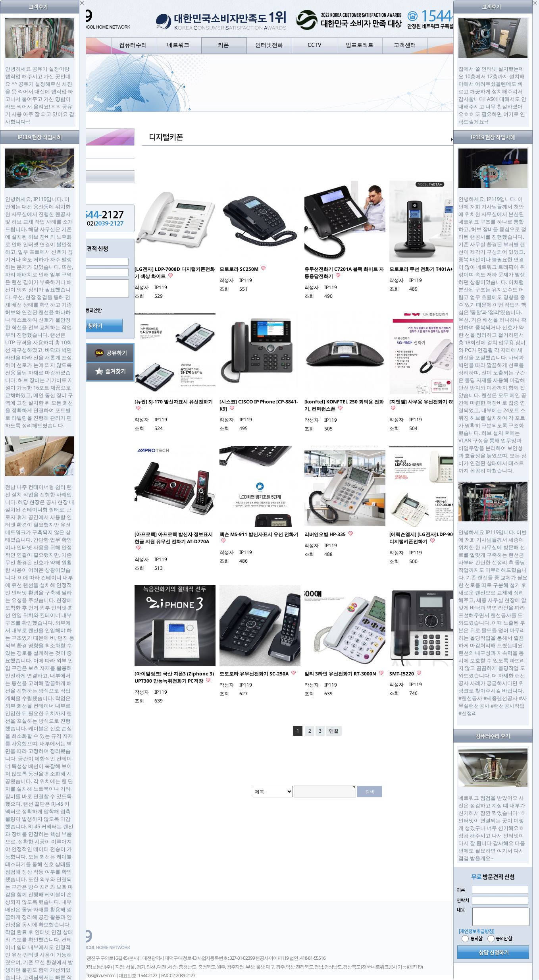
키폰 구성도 (65, 152)
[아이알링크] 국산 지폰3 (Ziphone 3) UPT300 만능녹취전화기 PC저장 (174, 677)
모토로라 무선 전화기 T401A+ (422, 269)
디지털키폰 (64, 177)
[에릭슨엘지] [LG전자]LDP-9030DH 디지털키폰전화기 (427, 538)
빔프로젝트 (360, 45)
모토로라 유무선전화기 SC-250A (255, 674)
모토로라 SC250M (240, 269)
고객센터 (405, 45)
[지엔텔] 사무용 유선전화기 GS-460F (428, 402)
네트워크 (178, 45)
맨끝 (334, 731)
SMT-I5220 (402, 674)
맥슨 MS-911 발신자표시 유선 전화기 (259, 534)
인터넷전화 (269, 45)
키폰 (223, 45)
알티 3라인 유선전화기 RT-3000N (341, 674)
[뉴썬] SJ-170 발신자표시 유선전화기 (174, 402)
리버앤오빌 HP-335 (326, 534)
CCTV (314, 45)
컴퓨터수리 (133, 45)
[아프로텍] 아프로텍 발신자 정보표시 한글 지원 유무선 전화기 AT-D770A (174, 538)
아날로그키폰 (67, 165)
